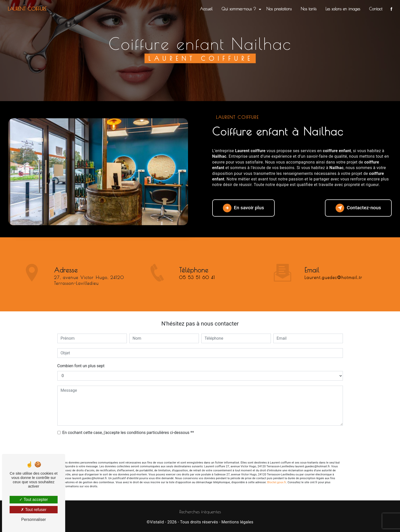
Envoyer (200, 448)
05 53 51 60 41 (197, 287)
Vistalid (157, 522)
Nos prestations (279, 9)
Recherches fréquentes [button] (200, 512)
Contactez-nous (358, 208)
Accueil (206, 9)
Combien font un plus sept (81, 366)
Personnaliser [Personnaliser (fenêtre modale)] (34, 519)
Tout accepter (33, 500)
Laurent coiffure (27, 9)
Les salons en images (343, 9)
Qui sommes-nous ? (239, 9)
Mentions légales (237, 522)
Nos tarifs (309, 9)
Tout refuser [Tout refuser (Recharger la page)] (34, 510)
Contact (376, 9)
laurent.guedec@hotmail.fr (333, 269)
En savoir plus (243, 208)
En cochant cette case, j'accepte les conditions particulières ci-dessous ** (128, 433)
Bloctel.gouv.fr (277, 482)
